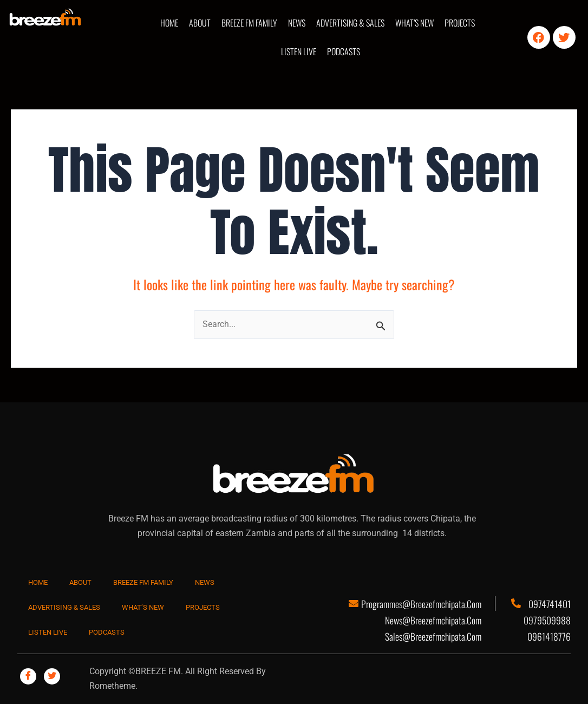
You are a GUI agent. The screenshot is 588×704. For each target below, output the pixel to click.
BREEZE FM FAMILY (249, 23)
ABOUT (200, 23)
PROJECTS (460, 23)
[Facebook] (28, 676)
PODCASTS (344, 51)
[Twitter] (52, 676)
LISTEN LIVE (299, 51)
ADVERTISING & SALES (350, 23)
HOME (169, 23)
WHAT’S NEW (414, 23)
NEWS (297, 23)
